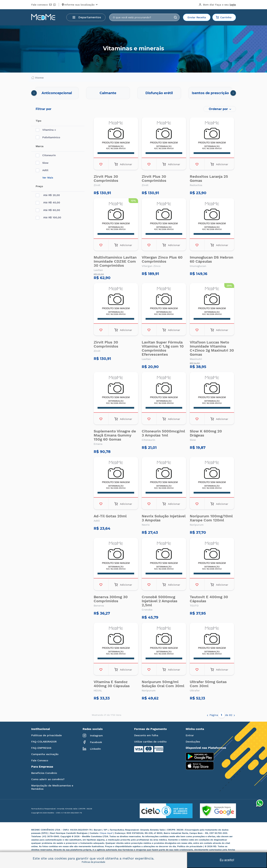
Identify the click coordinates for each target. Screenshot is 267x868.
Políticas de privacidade (46, 735)
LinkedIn (92, 749)
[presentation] (34, 93)
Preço (39, 186)
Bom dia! (217, 5)
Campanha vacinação (45, 754)
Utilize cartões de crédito (150, 742)
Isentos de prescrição (210, 93)
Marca (40, 146)
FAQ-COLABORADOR (44, 742)
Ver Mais (48, 178)
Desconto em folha (146, 735)
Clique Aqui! (106, 833)
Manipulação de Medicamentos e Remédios (52, 787)
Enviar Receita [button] (197, 17)
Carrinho (224, 17)
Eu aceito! (227, 860)
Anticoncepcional (57, 93)
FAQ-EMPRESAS (41, 748)
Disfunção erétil (159, 93)
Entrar (190, 735)
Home (37, 78)
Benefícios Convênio (44, 773)
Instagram (93, 735)
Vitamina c (46, 130)
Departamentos (87, 17)
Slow (42, 163)
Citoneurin (46, 155)
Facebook (92, 742)
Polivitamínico (48, 137)
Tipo (38, 121)
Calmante (108, 93)
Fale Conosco (40, 760)
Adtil (42, 170)
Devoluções (193, 742)
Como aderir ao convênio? (48, 779)
